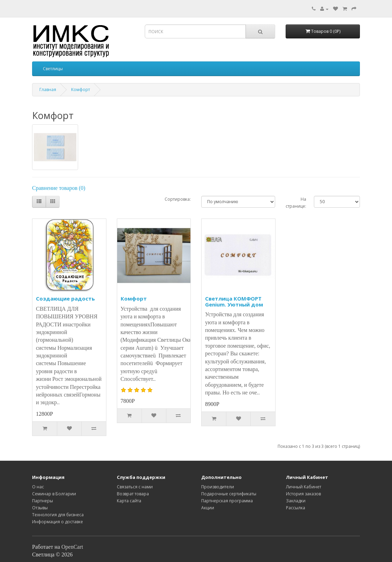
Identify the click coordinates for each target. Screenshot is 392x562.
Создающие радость (65, 298)
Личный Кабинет (304, 487)
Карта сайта (129, 501)
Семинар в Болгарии (54, 494)
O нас (38, 487)
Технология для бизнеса (58, 515)
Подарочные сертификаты (229, 494)
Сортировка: (178, 199)
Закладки (296, 501)
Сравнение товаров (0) (59, 188)
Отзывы (40, 508)
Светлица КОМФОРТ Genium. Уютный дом (234, 301)
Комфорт (81, 90)
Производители (218, 487)
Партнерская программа (227, 501)
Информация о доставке (58, 522)
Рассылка (296, 508)
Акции (208, 508)
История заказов (303, 494)
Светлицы (53, 69)
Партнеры (43, 501)
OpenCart (72, 547)
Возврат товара (133, 494)
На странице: (296, 203)
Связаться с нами (135, 487)
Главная (48, 90)
